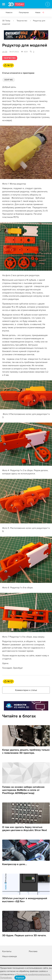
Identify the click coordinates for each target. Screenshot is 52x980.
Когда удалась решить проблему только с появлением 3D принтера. (26, 751)
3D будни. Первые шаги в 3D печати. (24, 936)
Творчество (22, 21)
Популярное (24, 13)
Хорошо (20, 978)
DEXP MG (9, 80)
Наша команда (9, 956)
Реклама (9, 36)
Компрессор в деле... (15, 864)
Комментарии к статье (26, 690)
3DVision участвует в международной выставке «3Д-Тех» (25, 900)
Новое (40, 13)
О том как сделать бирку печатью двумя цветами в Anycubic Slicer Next (25, 829)
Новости (9, 13)
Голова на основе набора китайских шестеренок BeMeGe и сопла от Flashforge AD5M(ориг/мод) (23, 790)
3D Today (6, 21)
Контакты (7, 951)
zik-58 (5, 52)
